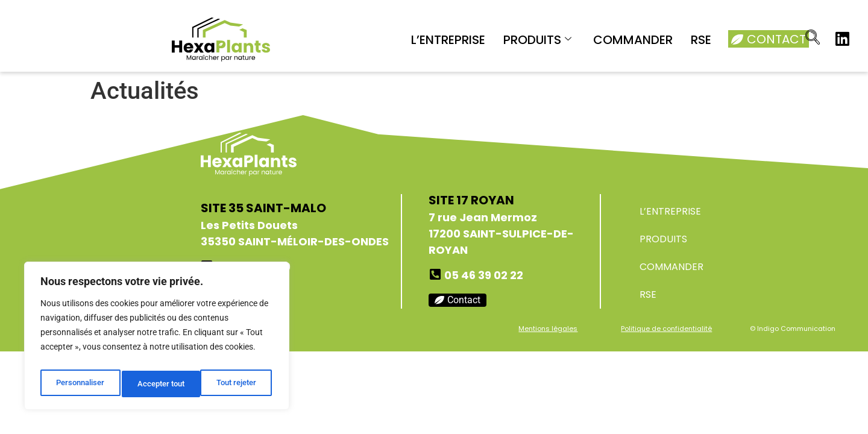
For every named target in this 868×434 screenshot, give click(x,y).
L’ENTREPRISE (448, 40)
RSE (701, 40)
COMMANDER (633, 40)
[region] (157, 339)
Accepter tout (235, 384)
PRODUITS (537, 40)
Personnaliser (79, 384)
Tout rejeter (158, 384)
